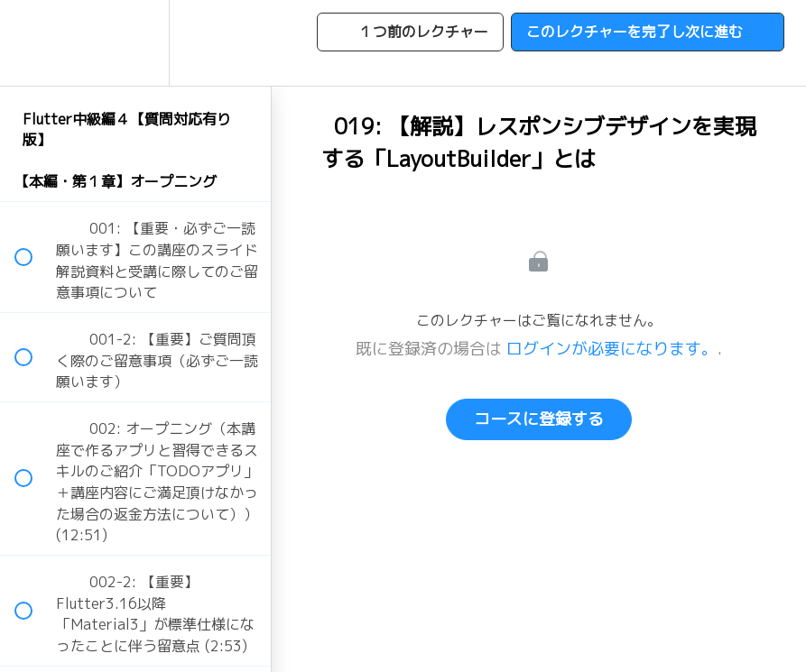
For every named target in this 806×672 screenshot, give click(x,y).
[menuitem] (135, 43)
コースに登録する (539, 419)
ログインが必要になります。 (612, 349)
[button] (33, 43)
